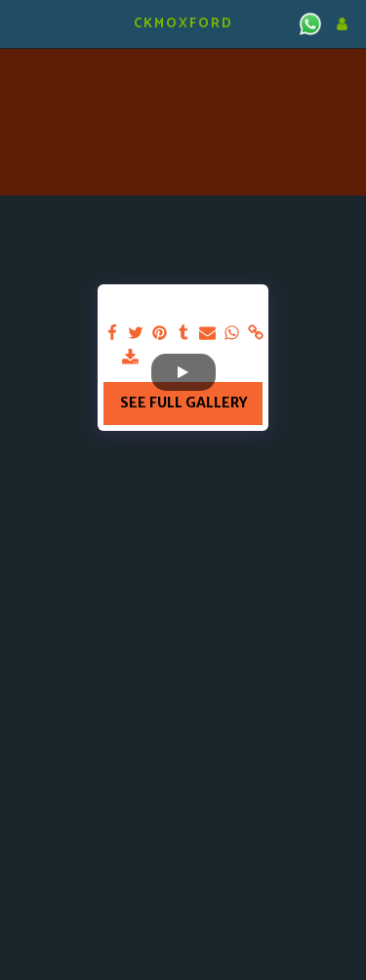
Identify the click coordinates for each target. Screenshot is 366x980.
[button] (21, 23)
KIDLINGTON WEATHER (183, 73)
